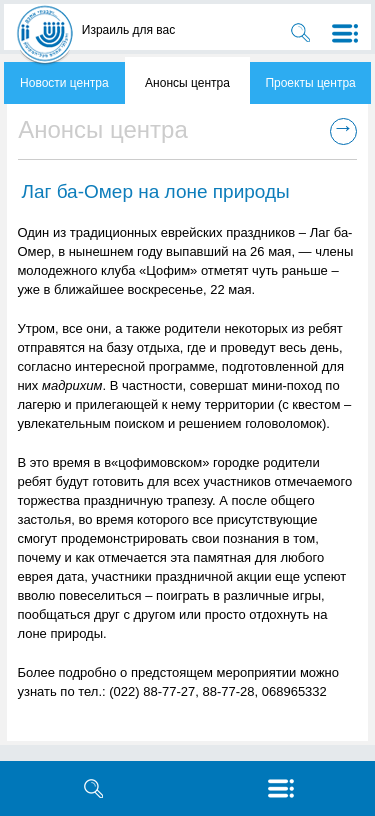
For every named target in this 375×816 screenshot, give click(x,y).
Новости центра (64, 83)
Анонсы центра (187, 83)
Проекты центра (310, 83)
